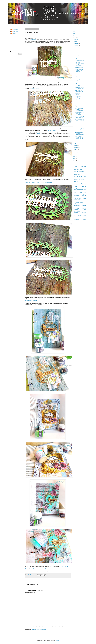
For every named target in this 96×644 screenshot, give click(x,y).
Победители (83, 214)
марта (76, 145)
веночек (54, 83)
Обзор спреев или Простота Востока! (80, 91)
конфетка (84, 205)
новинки (76, 185)
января (76, 149)
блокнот (84, 208)
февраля (77, 147)
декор (75, 178)
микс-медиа (77, 168)
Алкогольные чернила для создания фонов (80, 88)
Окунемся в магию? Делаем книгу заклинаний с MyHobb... (79, 84)
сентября (77, 46)
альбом (75, 204)
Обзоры (76, 181)
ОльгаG (14, 33)
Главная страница (13, 25)
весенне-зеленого (36, 182)
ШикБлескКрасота (77, 211)
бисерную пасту (34, 568)
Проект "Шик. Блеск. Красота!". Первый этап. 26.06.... (80, 71)
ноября (76, 42)
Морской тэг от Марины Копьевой (80, 125)
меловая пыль (77, 191)
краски (42, 577)
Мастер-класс (77, 175)
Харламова (76, 217)
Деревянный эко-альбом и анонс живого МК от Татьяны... (79, 98)
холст (75, 197)
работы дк (76, 173)
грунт (85, 193)
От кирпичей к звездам (54, 25)
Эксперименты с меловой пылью (79, 94)
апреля (76, 143)
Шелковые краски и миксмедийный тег (80, 102)
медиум (84, 219)
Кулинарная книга (79, 123)
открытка (83, 186)
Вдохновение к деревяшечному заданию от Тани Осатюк (79, 75)
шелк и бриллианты (82, 207)
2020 (75, 33)
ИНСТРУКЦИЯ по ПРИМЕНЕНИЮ (80, 200)
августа (76, 48)
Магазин (20, 25)
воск (33, 577)
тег (74, 207)
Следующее (28, 627)
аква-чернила (83, 218)
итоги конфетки (76, 219)
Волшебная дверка (79, 68)
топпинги (83, 166)
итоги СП (84, 198)
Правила (32, 25)
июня (76, 52)
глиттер (36, 577)
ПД (85, 210)
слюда (48, 577)
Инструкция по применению (42, 25)
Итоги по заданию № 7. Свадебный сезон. (80, 80)
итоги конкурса (77, 205)
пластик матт (28, 138)
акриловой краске (48, 182)
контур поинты (77, 188)
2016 (75, 152)
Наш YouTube (26, 25)
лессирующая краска (77, 221)
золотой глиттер (64, 566)
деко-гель (76, 193)
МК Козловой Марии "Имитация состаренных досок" (80, 133)
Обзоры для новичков (79, 180)
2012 (75, 160)
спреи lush (84, 213)
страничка (84, 196)
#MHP (30, 577)
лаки (45, 577)
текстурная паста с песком (54, 130)
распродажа (76, 196)
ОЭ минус (76, 210)
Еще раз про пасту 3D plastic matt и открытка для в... (80, 113)
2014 (75, 156)
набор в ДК (76, 218)
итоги (81, 193)
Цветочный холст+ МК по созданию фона (80, 117)
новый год (76, 198)
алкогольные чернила (79, 183)
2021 (75, 31)
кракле (39, 577)
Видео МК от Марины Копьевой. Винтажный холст (80, 109)
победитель (83, 197)
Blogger (57, 640)
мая (76, 141)
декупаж (84, 190)
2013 (75, 158)
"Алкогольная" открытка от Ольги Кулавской (80, 120)
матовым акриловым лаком (31, 300)
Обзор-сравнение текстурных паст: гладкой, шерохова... (80, 55)
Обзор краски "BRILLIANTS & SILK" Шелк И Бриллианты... (80, 64)
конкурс (76, 186)
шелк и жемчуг (76, 214)
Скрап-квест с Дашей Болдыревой (77, 25)
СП (81, 190)
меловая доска (83, 217)
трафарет (27, 568)
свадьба (79, 215)
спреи (84, 191)
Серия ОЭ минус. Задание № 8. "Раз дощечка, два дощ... (80, 137)
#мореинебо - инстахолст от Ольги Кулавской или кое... (80, 59)
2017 (75, 38)
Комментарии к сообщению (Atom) (39, 630)
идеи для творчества (79, 171)
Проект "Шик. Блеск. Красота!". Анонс (79, 106)
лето (75, 215)
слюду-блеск (46, 568)
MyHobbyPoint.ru (16, 30)
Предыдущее (67, 627)
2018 (75, 35)
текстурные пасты (53, 577)
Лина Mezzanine (33, 40)
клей (75, 190)
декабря (77, 39)
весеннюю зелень (35, 89)
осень (85, 215)
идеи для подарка (78, 176)
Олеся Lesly (15, 31)
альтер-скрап (76, 208)
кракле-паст (40, 134)
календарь (76, 213)
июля (76, 50)
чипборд (63, 577)
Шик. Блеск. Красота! (64, 25)
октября (76, 44)
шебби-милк (83, 204)
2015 (75, 154)
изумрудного (28, 182)
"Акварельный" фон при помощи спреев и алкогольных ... (80, 129)
